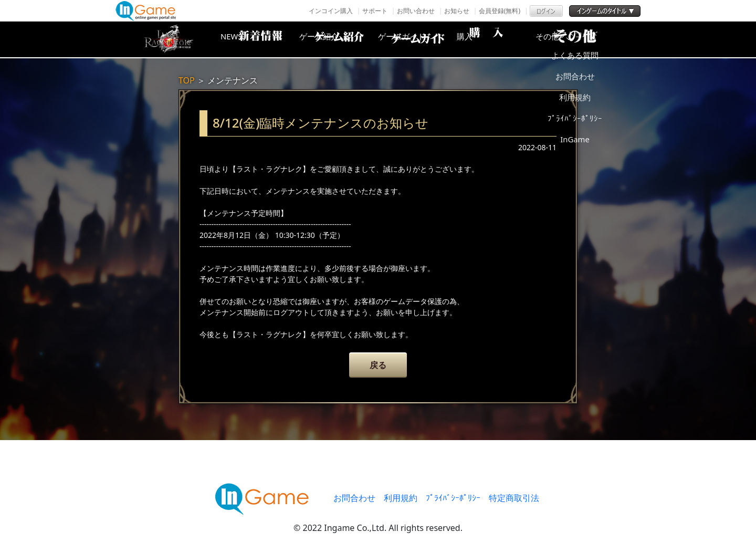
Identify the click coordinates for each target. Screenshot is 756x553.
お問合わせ (354, 498)
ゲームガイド (417, 39)
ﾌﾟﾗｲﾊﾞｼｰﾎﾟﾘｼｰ (453, 498)
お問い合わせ (416, 11)
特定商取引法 (514, 498)
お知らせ (457, 11)
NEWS (249, 39)
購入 (501, 39)
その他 (585, 39)
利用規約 (401, 498)
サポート (375, 11)
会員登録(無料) (500, 11)
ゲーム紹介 (333, 39)
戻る (378, 365)
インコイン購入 (331, 11)
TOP (187, 80)
